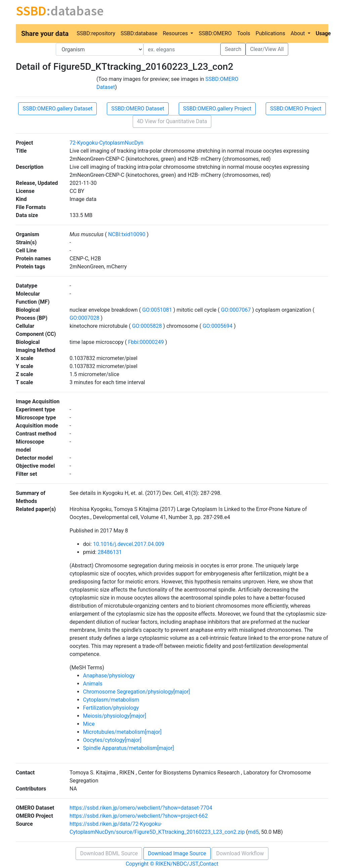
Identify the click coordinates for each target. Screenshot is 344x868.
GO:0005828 (147, 326)
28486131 (110, 552)
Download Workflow (240, 853)
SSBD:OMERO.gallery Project (217, 109)
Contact (209, 864)
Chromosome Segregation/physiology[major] (137, 692)
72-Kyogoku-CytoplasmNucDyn (106, 143)
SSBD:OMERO (215, 33)
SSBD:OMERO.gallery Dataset (57, 109)
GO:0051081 (157, 310)
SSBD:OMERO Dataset (138, 109)
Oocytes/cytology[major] (112, 740)
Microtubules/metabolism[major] (122, 732)
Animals (93, 684)
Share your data (45, 34)
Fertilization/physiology (111, 708)
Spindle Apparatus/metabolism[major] (128, 748)
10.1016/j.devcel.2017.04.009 (129, 544)
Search (233, 49)
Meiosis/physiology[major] (115, 716)
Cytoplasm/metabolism (111, 700)
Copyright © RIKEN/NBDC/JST (162, 864)
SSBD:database (139, 33)
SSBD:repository (96, 33)
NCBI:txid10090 (127, 234)
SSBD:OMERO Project (296, 109)
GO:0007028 (85, 318)
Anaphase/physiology (109, 676)
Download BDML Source (109, 853)
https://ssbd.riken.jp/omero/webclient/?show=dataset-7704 (141, 808)
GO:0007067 (236, 310)
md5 (253, 832)
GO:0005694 (218, 326)
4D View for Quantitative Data (172, 121)
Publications (270, 33)
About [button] (298, 33)
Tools (244, 33)
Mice (89, 724)
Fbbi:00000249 (146, 342)
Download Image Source (177, 853)
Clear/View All (267, 49)
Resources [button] (176, 33)
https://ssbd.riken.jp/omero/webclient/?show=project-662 (139, 816)
